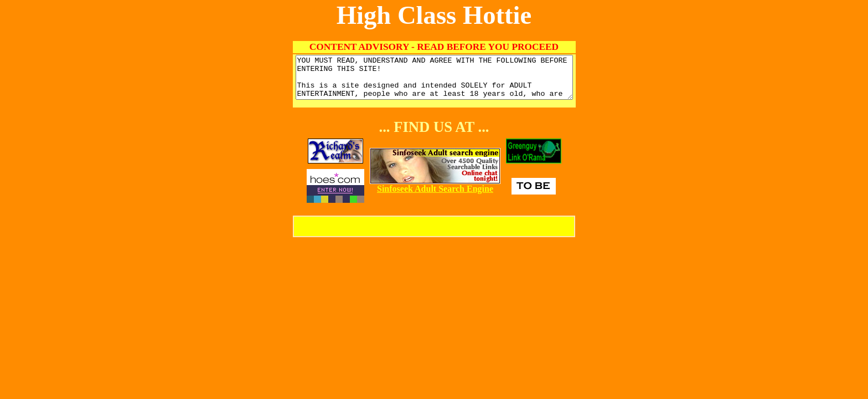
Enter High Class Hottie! (434, 234)
